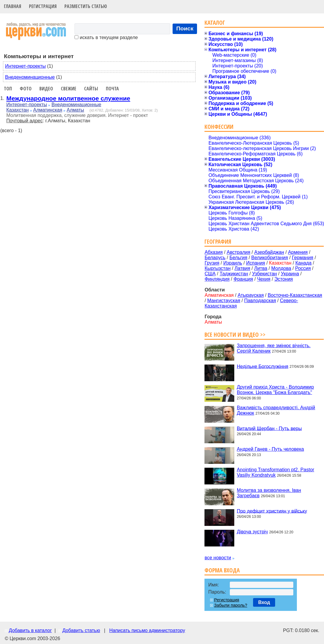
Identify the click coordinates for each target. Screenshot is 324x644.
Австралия (239, 252)
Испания (256, 263)
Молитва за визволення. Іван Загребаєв (269, 493)
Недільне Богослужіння (262, 366)
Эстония (284, 279)
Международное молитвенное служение (68, 98)
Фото (26, 89)
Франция (243, 279)
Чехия (264, 279)
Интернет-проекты (25, 66)
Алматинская (48, 110)
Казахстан (17, 110)
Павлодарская (260, 301)
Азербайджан (269, 252)
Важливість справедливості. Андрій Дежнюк (276, 410)
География (218, 241)
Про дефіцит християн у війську (272, 511)
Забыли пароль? (231, 605)
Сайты (91, 89)
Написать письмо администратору (147, 630)
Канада (303, 263)
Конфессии (219, 127)
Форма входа (222, 570)
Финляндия (217, 279)
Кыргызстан (217, 268)
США (210, 274)
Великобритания (270, 258)
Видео (46, 89)
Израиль (233, 263)
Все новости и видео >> (235, 335)
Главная (13, 6)
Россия (303, 268)
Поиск (185, 28)
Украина (290, 274)
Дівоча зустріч (252, 532)
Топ (8, 89)
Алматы (75, 110)
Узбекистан (265, 274)
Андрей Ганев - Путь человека (270, 449)
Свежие (69, 89)
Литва (261, 268)
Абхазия (214, 252)
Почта (112, 89)
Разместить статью (86, 6)
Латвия (242, 268)
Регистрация (43, 6)
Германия (303, 258)
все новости (218, 558)
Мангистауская (224, 301)
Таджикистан (234, 274)
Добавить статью (81, 630)
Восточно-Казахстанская (295, 295)
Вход (264, 602)
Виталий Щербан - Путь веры (269, 428)
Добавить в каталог (30, 630)
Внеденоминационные (30, 77)
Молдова (281, 268)
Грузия (212, 263)
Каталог (215, 23)
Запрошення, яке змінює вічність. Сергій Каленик (273, 348)
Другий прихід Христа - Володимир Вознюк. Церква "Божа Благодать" (275, 390)
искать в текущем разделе (106, 37)
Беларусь (215, 258)
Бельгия (238, 258)
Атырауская (251, 295)
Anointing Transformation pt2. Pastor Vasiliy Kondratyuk (275, 472)
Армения (298, 252)
